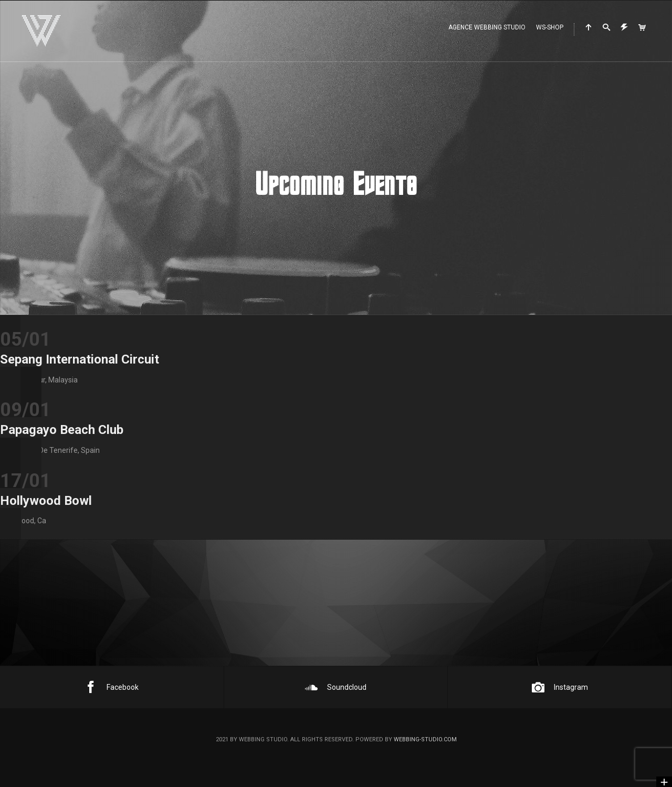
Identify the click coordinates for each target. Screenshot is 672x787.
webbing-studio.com (425, 739)
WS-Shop (550, 27)
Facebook (112, 687)
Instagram (560, 687)
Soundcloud (336, 687)
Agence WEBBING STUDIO (487, 27)
